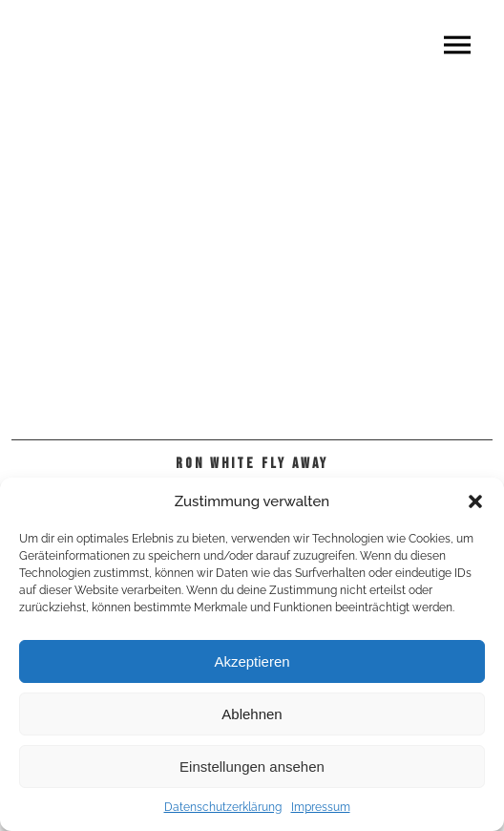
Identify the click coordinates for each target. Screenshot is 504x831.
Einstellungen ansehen (252, 767)
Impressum (321, 807)
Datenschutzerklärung (223, 807)
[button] (475, 501)
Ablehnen (252, 714)
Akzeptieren (252, 661)
